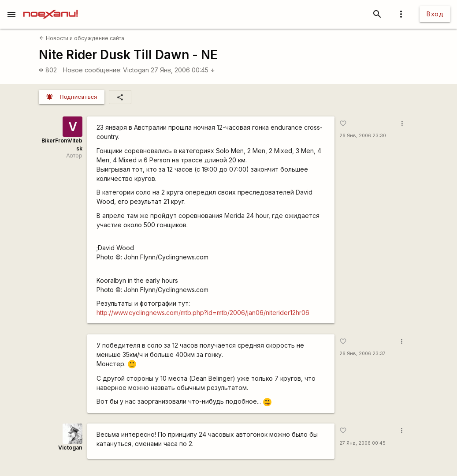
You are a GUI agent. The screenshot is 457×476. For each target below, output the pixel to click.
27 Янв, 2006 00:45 (183, 70)
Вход (435, 14)
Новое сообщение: (92, 70)
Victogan (136, 70)
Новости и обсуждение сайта (82, 38)
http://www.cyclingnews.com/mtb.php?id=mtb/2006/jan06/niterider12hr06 (203, 313)
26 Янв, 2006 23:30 (363, 136)
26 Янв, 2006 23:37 (362, 354)
